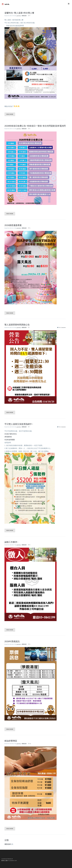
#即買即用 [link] (8, 437)
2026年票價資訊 (12, 641)
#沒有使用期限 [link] (10, 440)
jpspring (19, 16)
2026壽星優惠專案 (13, 225)
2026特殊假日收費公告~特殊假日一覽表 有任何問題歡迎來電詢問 (35, 126)
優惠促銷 (24, 16)
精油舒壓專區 (11, 741)
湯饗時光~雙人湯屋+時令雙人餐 (19, 13)
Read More (10, 114)
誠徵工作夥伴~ (11, 542)
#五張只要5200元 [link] (11, 434)
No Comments (61, 327)
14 (29, 744)
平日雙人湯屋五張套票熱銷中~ (19, 424)
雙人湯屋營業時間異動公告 (17, 325)
